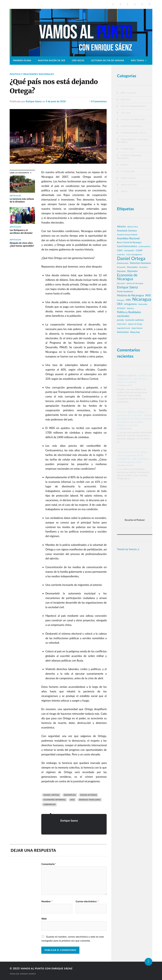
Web (44, 918)
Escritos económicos (132, 126)
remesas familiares (90, 800)
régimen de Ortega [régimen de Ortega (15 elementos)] (135, 324)
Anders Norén (28, 974)
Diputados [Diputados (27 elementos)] (132, 271)
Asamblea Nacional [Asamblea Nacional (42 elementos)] (128, 238)
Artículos (126, 99)
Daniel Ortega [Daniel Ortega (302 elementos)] (131, 258)
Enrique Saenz (34, 101)
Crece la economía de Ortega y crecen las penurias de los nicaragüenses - (133, 455)
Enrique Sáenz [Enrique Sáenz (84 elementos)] (128, 287)
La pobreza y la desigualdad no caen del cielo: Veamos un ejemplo (134, 379)
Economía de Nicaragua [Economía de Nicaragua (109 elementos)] (127, 277)
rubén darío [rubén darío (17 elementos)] (122, 324)
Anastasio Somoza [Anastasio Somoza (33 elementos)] (127, 230)
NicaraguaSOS (128, 149)
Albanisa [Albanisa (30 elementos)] (121, 226)
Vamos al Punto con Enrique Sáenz (49, 968)
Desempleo (70, 795)
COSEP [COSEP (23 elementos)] (139, 250)
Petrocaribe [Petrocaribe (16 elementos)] (143, 304)
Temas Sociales (128, 178)
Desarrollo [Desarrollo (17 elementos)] (121, 267)
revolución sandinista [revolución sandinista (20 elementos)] (134, 320)
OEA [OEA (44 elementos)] (120, 304)
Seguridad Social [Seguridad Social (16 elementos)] (124, 328)
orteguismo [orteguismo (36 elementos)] (130, 304)
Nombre (47, 901)
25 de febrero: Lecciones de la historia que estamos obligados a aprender (134, 422)
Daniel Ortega (51, 795)
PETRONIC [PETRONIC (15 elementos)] (121, 308)
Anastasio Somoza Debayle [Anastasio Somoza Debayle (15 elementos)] (127, 235)
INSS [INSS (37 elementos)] (148, 295)
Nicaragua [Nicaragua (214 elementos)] (142, 299)
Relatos (125, 165)
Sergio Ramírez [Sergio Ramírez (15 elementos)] (137, 328)
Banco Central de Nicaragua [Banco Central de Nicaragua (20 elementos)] (129, 242)
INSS (72, 800)
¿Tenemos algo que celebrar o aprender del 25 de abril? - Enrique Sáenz (135, 415)
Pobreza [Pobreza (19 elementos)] (130, 308)
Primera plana (22, 60)
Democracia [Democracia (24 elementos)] (123, 263)
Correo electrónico (87, 901)
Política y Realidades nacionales (33, 74)
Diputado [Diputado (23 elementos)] (121, 271)
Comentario (49, 864)
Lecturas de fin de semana (108, 60)
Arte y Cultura (128, 93)
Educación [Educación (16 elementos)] (121, 283)
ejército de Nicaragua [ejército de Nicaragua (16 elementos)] (135, 283)
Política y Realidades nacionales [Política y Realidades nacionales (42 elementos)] (129, 314)
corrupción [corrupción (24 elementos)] (129, 250)
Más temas (138, 60)
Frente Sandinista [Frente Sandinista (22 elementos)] (125, 291)
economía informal (55, 800)
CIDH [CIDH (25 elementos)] (120, 250)
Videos (124, 191)
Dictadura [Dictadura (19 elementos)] (143, 267)
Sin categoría (128, 171)
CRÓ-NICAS (78, 60)
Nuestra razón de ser (52, 60)
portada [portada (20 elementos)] (120, 320)
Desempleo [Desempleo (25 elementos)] (132, 267)
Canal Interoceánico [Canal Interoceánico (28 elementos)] (127, 246)
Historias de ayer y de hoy (134, 133)
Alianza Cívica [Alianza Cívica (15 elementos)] (132, 227)
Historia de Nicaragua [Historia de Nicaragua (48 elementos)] (131, 295)
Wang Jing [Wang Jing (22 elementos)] (135, 332)
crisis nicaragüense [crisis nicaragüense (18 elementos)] (134, 254)
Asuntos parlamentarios (133, 106)
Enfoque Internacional (133, 119)
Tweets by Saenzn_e (128, 549)
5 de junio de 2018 (56, 101)
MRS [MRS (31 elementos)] (128, 300)
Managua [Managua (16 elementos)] (121, 300)
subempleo (50, 804)
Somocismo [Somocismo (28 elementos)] (123, 332)
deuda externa (89, 795)
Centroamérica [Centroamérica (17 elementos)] (145, 246)
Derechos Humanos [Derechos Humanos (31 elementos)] (140, 263)
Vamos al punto (129, 185)
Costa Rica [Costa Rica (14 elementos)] (121, 254)
